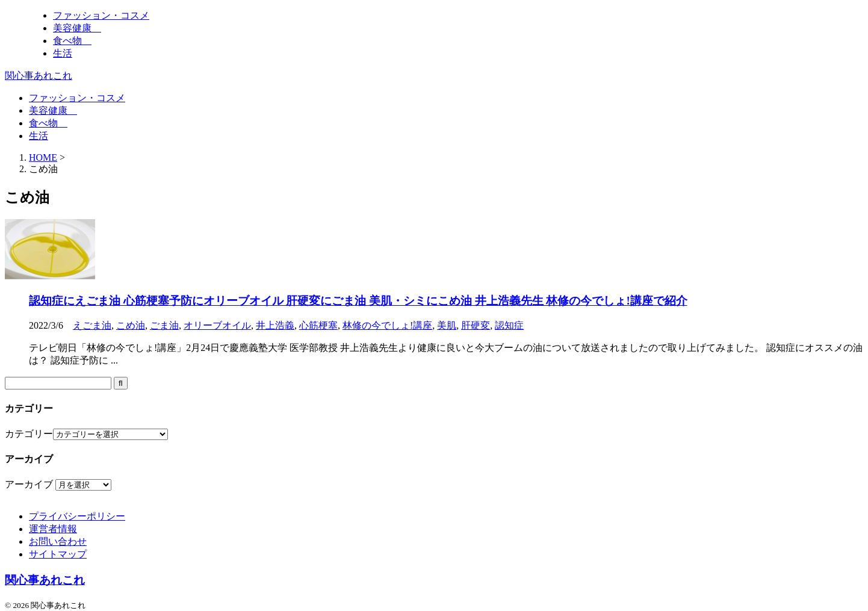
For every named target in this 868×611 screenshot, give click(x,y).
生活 (39, 136)
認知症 (509, 325)
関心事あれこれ (39, 76)
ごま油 (164, 325)
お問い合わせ (58, 541)
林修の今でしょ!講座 (387, 325)
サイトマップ (58, 554)
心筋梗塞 (318, 325)
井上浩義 (275, 325)
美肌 (447, 325)
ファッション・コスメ (77, 98)
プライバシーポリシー (77, 516)
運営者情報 (53, 529)
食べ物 (48, 123)
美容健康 (53, 110)
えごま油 (92, 325)
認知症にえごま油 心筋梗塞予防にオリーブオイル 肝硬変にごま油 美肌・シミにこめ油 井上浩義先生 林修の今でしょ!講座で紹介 (358, 301)
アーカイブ (29, 484)
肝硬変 (476, 325)
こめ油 (131, 325)
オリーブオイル (217, 325)
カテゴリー (29, 434)
